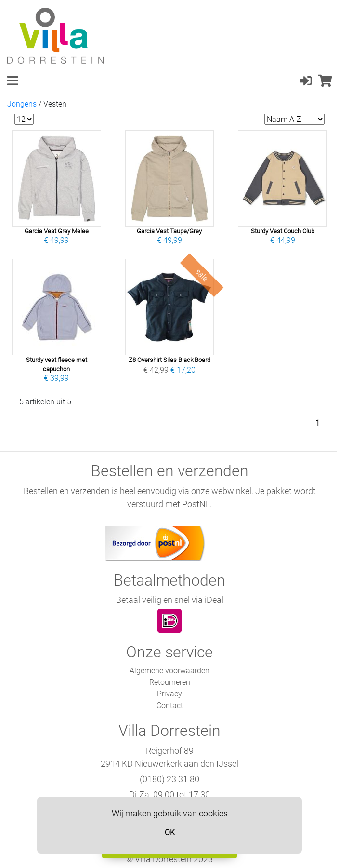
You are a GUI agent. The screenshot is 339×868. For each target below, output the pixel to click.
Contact (170, 705)
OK (170, 833)
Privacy (169, 694)
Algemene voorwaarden (169, 671)
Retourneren (170, 682)
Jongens (22, 104)
